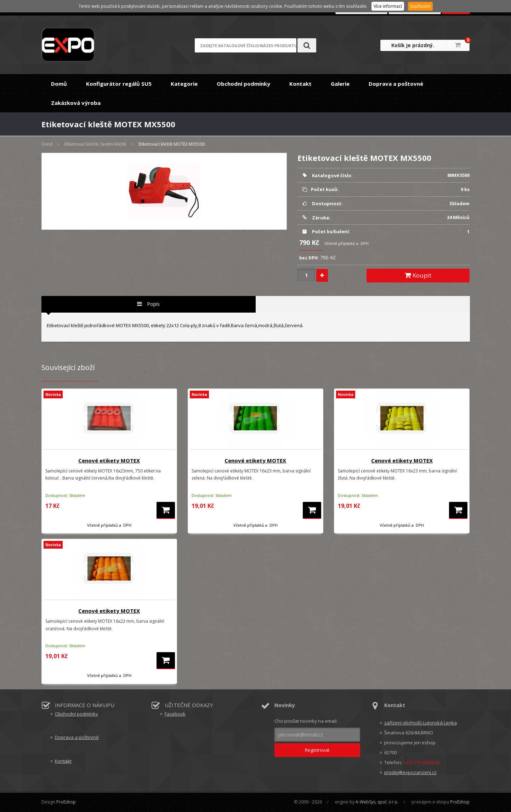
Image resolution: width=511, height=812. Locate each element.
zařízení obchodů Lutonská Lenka (421, 723)
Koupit (418, 275)
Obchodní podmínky (243, 84)
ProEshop (66, 802)
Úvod (47, 144)
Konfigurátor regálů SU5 (119, 84)
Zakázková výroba (76, 103)
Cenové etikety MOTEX (109, 460)
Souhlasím (420, 6)
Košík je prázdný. (413, 45)
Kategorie (184, 84)
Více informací (388, 6)
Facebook (175, 714)
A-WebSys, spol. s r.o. (377, 802)
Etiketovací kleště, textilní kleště (95, 144)
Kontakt (300, 84)
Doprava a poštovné (396, 84)
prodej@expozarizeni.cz (410, 772)
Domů (59, 84)
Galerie (340, 84)
